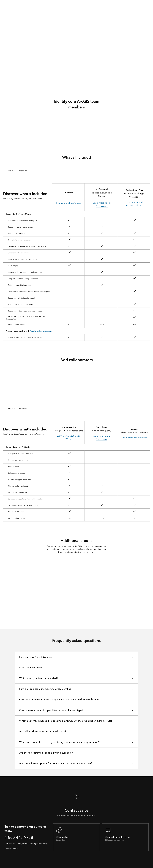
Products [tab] (23, 171)
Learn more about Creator (69, 203)
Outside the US (11, 848)
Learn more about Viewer (134, 438)
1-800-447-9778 (19, 837)
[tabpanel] (77, 261)
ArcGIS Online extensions (41, 331)
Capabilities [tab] (10, 171)
